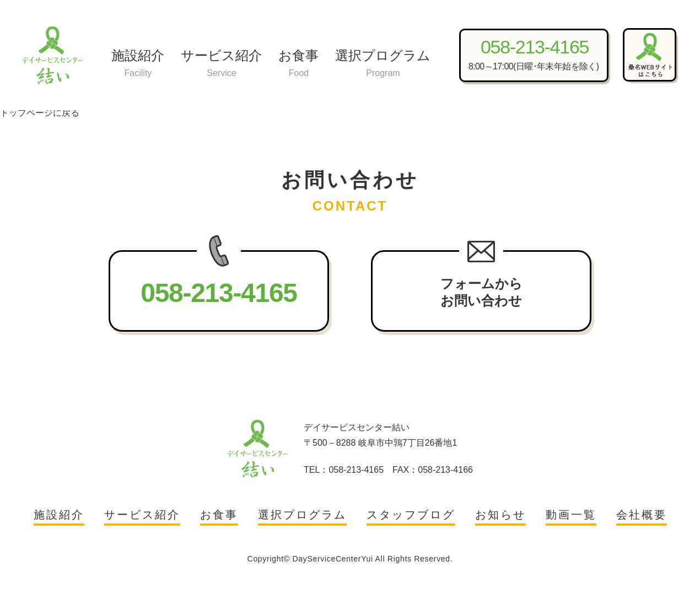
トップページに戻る (40, 113)
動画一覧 (571, 515)
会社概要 (642, 515)
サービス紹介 (221, 64)
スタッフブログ (411, 515)
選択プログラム (383, 64)
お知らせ (500, 515)
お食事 (298, 64)
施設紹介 (138, 64)
